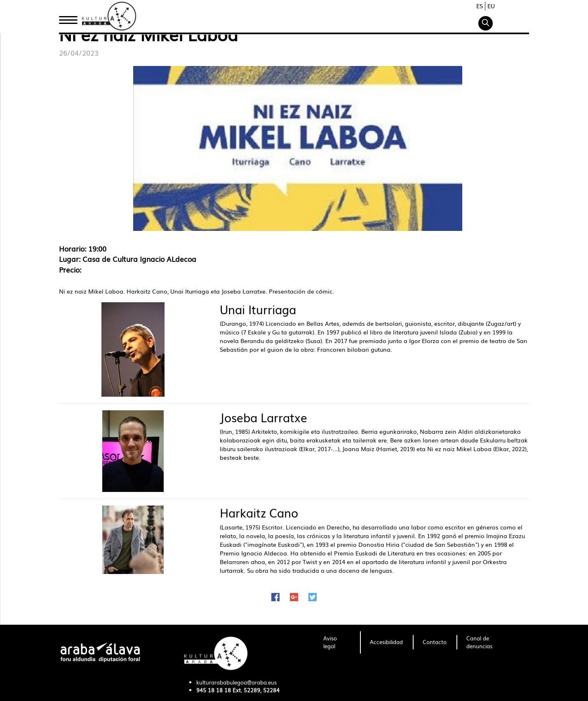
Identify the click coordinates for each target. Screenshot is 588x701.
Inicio (68, 18)
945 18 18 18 (214, 690)
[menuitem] (337, 642)
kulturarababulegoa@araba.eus (236, 682)
